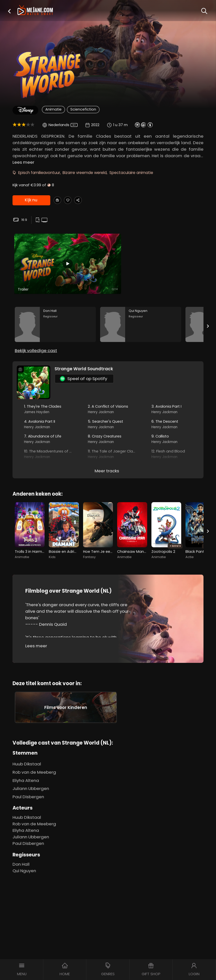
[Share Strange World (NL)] (86, 201)
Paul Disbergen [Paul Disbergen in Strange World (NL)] (28, 792)
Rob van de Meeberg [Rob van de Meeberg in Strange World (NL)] (34, 768)
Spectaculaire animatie (131, 173)
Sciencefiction (83, 109)
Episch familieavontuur (39, 173)
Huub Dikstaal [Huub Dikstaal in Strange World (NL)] (27, 760)
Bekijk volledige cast (36, 333)
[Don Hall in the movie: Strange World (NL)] (55, 304)
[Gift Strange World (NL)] (59, 201)
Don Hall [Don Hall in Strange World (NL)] (21, 860)
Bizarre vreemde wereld (85, 173)
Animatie (53, 109)
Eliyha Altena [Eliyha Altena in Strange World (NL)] (26, 776)
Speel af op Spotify (83, 362)
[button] (9, 11)
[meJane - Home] (35, 11)
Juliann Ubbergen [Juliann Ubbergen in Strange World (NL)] (31, 784)
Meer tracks (107, 454)
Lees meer (23, 162)
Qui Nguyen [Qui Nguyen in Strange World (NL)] (24, 866)
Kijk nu (31, 200)
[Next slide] (208, 305)
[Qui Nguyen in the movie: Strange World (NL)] (141, 304)
